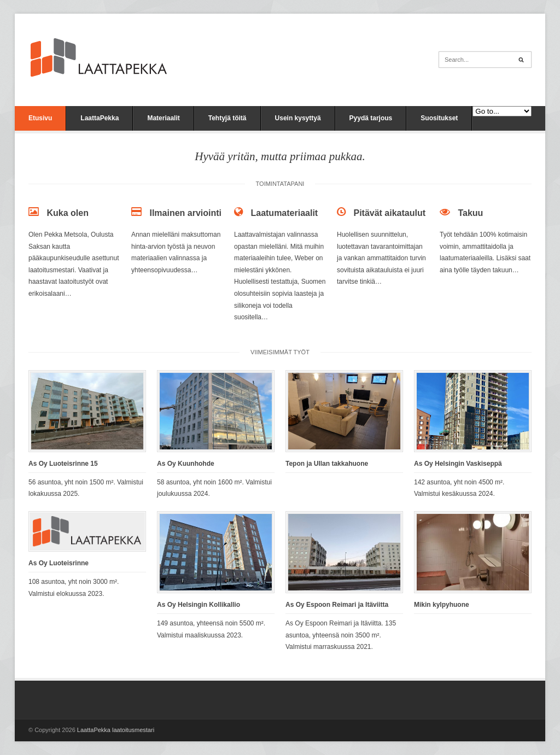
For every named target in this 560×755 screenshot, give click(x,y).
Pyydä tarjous (371, 118)
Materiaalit (163, 118)
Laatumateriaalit (284, 213)
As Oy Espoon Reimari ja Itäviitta (337, 605)
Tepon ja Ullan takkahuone (327, 464)
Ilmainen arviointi (185, 213)
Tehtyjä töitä (227, 118)
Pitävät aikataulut (389, 213)
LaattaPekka (100, 118)
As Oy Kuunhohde (186, 464)
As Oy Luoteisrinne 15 (63, 464)
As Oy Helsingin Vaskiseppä (458, 464)
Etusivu (40, 118)
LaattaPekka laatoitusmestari (116, 730)
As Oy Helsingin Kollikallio (199, 605)
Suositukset (439, 118)
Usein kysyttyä (298, 118)
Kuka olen (67, 213)
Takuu (470, 213)
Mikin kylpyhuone (442, 605)
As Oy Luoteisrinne (59, 563)
